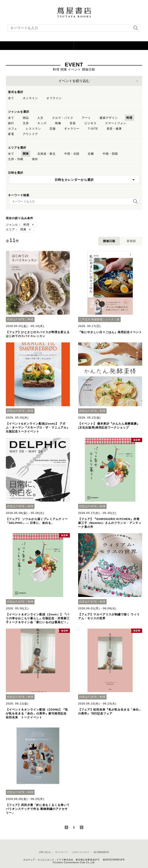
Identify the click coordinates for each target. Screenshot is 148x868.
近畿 (91, 154)
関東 (26, 154)
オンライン (30, 98)
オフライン (54, 98)
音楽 (73, 123)
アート (86, 118)
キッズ (42, 123)
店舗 (53, 129)
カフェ (13, 129)
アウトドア (30, 134)
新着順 (131, 241)
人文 (40, 118)
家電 (11, 134)
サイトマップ (61, 852)
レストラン (33, 129)
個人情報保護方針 (101, 852)
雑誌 (26, 118)
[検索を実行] (135, 29)
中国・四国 (110, 154)
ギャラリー (72, 129)
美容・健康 (114, 129)
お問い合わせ (45, 852)
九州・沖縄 (16, 159)
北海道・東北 (46, 154)
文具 (26, 123)
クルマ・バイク (63, 118)
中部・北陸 (72, 154)
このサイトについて (80, 852)
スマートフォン (116, 123)
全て (11, 98)
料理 (129, 118)
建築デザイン (109, 118)
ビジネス (90, 123)
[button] (37, 46)
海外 (35, 159)
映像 (58, 123)
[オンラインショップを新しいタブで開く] (111, 46)
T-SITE (93, 129)
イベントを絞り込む (74, 81)
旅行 (11, 123)
